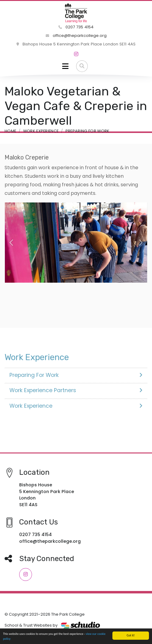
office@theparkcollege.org (76, 36)
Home (10, 131)
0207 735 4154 (76, 27)
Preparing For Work (88, 131)
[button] (12, 243)
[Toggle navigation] (65, 66)
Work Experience (41, 131)
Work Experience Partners (76, 390)
